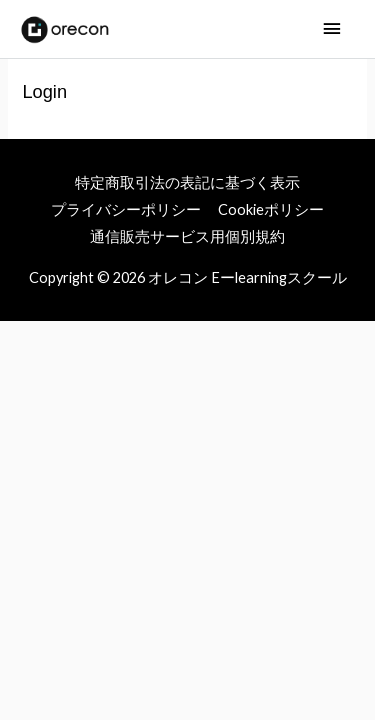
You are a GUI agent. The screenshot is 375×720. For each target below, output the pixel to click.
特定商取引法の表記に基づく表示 (187, 182)
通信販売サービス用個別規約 (187, 236)
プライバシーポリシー (126, 209)
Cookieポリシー (271, 209)
